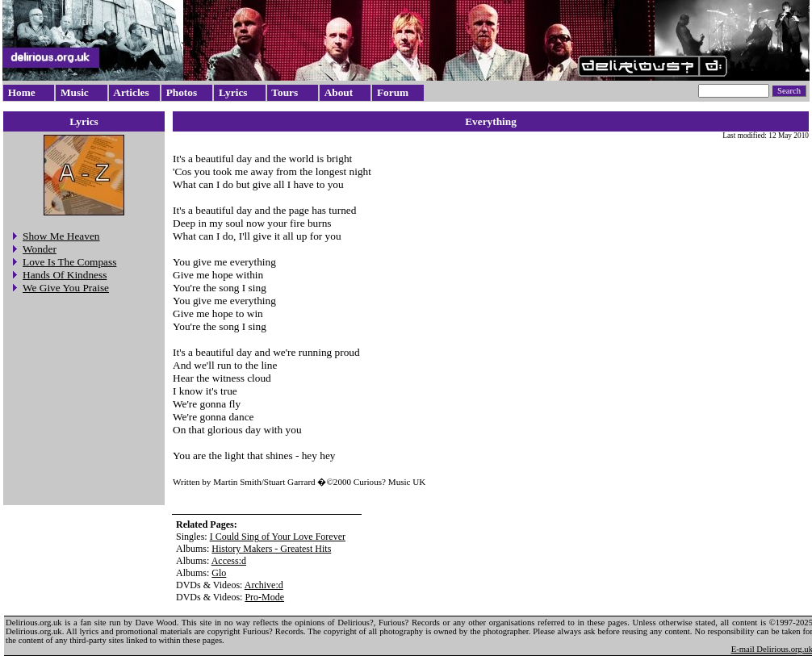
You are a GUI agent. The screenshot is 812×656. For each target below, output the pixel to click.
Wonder (40, 249)
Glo (219, 573)
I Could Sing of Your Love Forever (278, 537)
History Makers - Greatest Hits (271, 549)
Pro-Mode (264, 597)
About (339, 92)
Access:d (229, 561)
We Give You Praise (66, 288)
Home (22, 92)
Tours (285, 92)
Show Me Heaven (61, 236)
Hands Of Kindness (65, 275)
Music (75, 92)
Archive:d (264, 585)
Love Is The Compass (69, 262)
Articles (131, 92)
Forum (393, 92)
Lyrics (233, 92)
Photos (182, 92)
